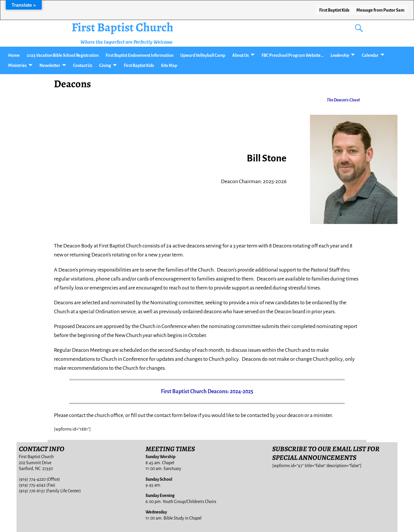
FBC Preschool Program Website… (293, 55)
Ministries (17, 65)
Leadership (340, 55)
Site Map (169, 65)
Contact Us (83, 65)
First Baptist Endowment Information (139, 55)
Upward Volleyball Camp (203, 55)
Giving (105, 65)
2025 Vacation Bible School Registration (63, 55)
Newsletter (50, 65)
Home (14, 55)
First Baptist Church (122, 27)
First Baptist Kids (334, 10)
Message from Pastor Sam (380, 10)
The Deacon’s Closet (343, 100)
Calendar (370, 55)
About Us (240, 55)
